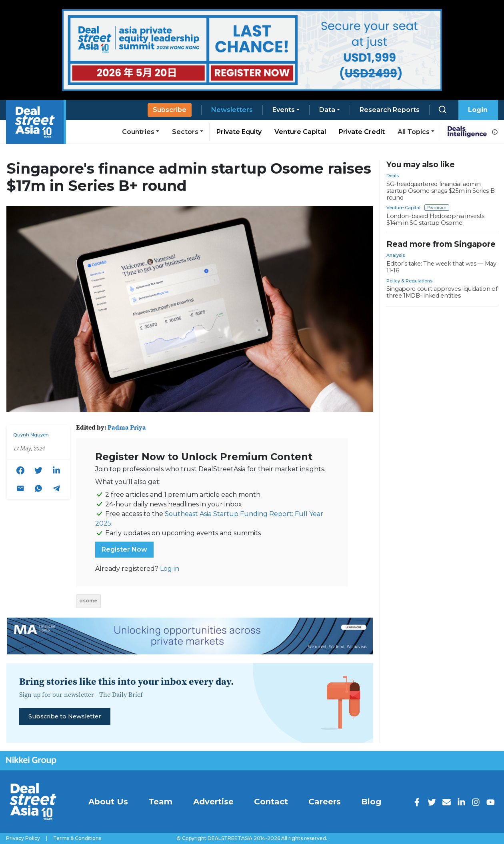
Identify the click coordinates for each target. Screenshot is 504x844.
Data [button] (327, 110)
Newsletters (232, 110)
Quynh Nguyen (31, 435)
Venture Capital (300, 132)
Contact (271, 802)
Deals (393, 176)
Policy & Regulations (409, 281)
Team (160, 802)
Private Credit (362, 132)
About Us (108, 802)
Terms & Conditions (77, 838)
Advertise (213, 802)
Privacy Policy (23, 838)
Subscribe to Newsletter (65, 716)
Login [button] (478, 110)
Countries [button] (138, 132)
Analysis (396, 255)
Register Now (124, 549)
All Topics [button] (414, 132)
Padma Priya (127, 427)
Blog (371, 802)
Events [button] (284, 110)
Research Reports (390, 110)
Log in (170, 569)
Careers (325, 802)
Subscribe (170, 110)
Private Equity (239, 132)
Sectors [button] (185, 132)
